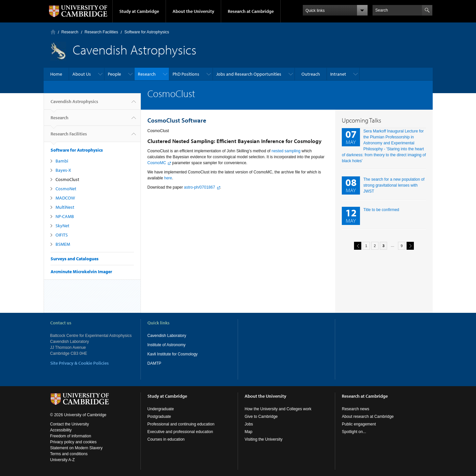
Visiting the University (264, 439)
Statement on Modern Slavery (77, 448)
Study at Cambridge (139, 11)
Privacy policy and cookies (74, 442)
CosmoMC (157, 163)
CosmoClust (67, 179)
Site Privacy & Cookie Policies (79, 363)
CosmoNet (66, 189)
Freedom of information (71, 436)
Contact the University (70, 424)
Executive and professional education (180, 432)
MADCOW (65, 198)
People (114, 74)
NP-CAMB (65, 216)
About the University (193, 11)
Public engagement (359, 424)
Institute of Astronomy (166, 345)
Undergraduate (161, 409)
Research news (356, 409)
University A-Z (63, 460)
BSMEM (63, 244)
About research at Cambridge (368, 417)
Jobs (249, 424)
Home (53, 32)
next (409, 246)
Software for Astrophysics (147, 32)
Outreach (311, 74)
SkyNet (62, 226)
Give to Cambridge (261, 417)
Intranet (338, 74)
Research (70, 32)
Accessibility (61, 430)
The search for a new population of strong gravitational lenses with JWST (394, 185)
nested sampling (286, 151)
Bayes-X (63, 170)
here (168, 178)
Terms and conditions (69, 454)
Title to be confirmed (381, 210)
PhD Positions (186, 74)
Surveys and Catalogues (75, 259)
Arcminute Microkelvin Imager (81, 272)
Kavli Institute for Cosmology (173, 354)
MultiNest (65, 207)
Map (248, 432)
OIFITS (62, 235)
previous (357, 246)
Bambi (62, 161)
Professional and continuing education (181, 424)
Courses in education (166, 439)
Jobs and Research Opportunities (249, 74)
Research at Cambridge (251, 11)
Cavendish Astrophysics (74, 104)
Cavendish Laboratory (167, 336)
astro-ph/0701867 (200, 187)
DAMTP (154, 363)
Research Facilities (101, 32)
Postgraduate (159, 417)
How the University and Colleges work (278, 409)
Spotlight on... (354, 432)
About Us (82, 74)
